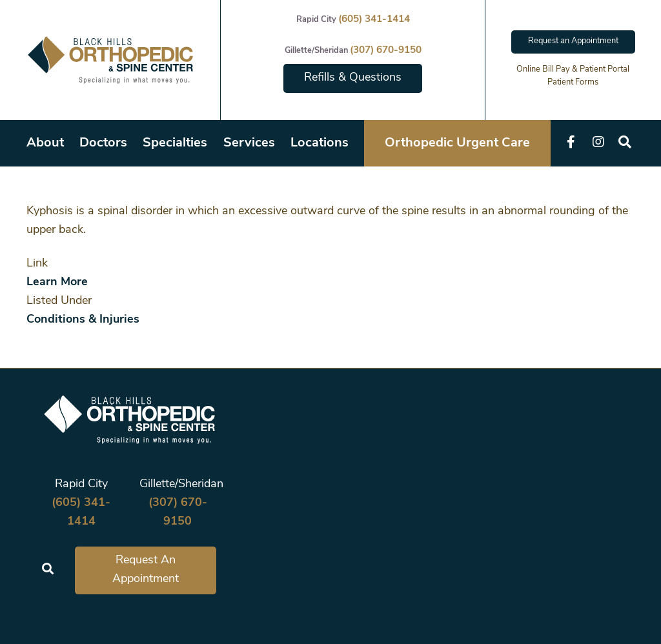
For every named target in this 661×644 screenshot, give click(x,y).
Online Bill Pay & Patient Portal (573, 69)
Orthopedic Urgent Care (457, 143)
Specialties (175, 143)
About (45, 143)
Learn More (57, 282)
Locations (320, 143)
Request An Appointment (146, 570)
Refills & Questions (353, 78)
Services (249, 143)
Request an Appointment (573, 41)
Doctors (103, 143)
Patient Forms (573, 82)
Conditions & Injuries (83, 320)
